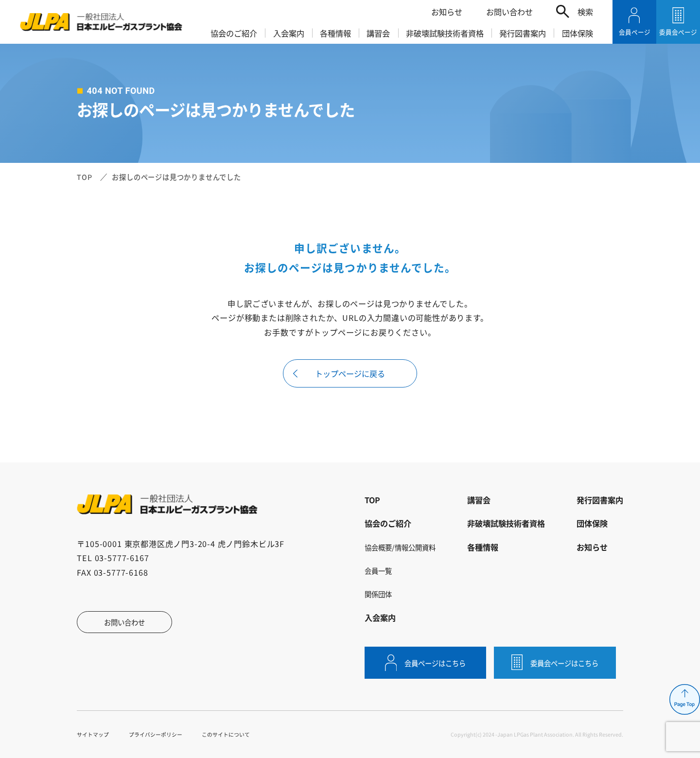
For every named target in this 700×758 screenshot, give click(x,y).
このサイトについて (226, 734)
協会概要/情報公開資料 (400, 547)
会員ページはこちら (435, 663)
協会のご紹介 (234, 33)
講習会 (378, 33)
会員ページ (635, 32)
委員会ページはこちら (564, 663)
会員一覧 (378, 571)
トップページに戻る (350, 373)
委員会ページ (678, 32)
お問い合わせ (509, 12)
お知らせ (447, 12)
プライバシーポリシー (156, 734)
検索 (585, 12)
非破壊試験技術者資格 (445, 33)
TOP (84, 177)
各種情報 (335, 33)
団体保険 (577, 33)
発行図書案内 (523, 33)
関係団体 (378, 594)
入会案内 (289, 33)
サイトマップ (93, 734)
